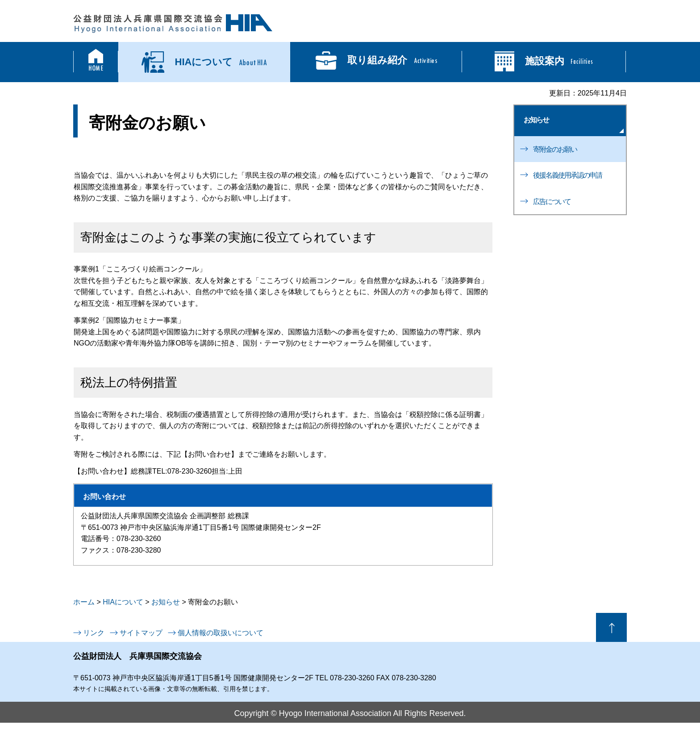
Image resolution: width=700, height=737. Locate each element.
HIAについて (123, 602)
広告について (552, 202)
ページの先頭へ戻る (611, 627)
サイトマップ (141, 633)
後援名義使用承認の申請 (567, 175)
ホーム (84, 602)
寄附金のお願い (555, 149)
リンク (94, 633)
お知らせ (536, 120)
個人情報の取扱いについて (221, 633)
